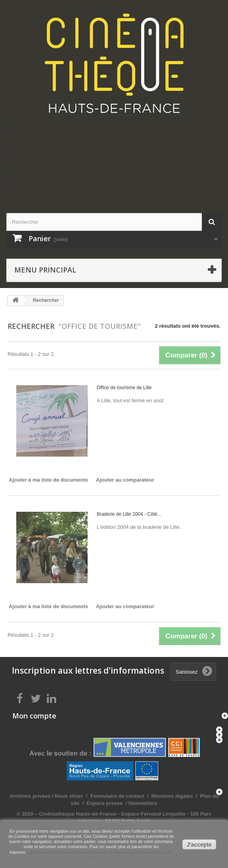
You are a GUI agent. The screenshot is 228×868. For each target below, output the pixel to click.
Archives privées (30, 796)
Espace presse (104, 803)
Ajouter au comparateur (125, 480)
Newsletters (142, 803)
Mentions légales (172, 796)
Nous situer (69, 796)
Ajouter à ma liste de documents (48, 480)
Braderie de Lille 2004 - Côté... (129, 514)
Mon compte (34, 716)
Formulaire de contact (117, 796)
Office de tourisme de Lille (124, 388)
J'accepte (199, 845)
